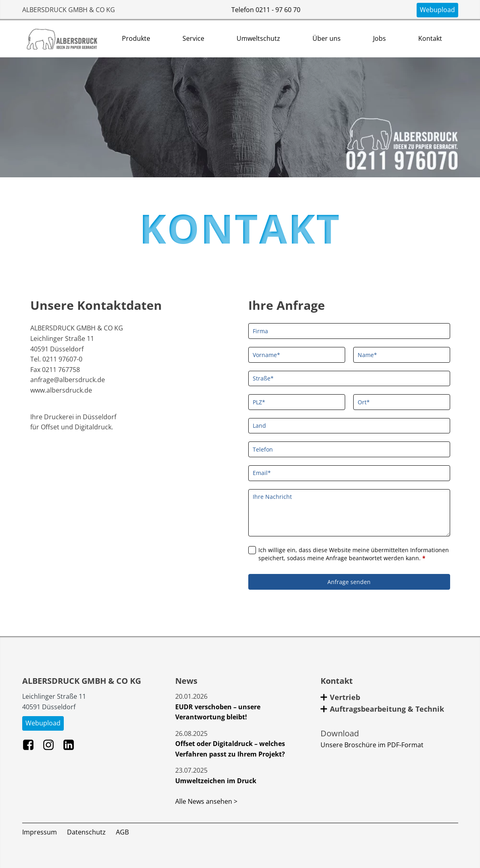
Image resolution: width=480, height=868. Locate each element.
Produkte (136, 38)
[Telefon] (349, 449)
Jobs (379, 38)
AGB (122, 832)
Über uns (327, 38)
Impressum (40, 832)
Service (193, 38)
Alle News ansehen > (206, 801)
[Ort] (402, 402)
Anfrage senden (349, 582)
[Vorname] (297, 355)
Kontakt (430, 38)
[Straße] (349, 379)
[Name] (402, 355)
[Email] (349, 473)
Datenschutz (86, 832)
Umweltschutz (258, 38)
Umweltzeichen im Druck (216, 781)
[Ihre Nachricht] (349, 513)
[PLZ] (297, 402)
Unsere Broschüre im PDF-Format (372, 745)
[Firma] (349, 331)
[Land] (349, 426)
